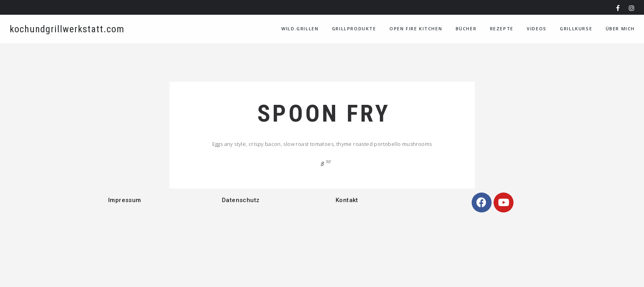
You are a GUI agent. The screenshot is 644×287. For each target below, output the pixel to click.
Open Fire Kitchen (416, 29)
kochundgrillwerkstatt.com (67, 29)
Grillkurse (576, 29)
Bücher (466, 29)
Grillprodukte (354, 29)
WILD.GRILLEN (300, 29)
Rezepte (502, 29)
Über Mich (620, 29)
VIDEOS (537, 29)
